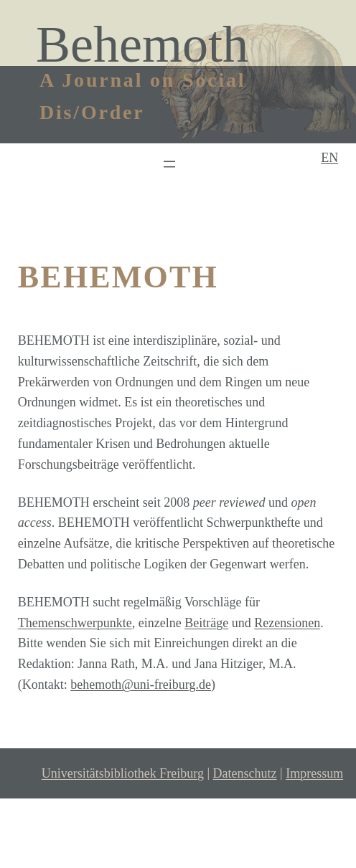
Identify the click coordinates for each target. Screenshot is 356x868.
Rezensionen (287, 623)
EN (329, 158)
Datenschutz (245, 773)
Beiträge (206, 623)
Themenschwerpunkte (75, 623)
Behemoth (142, 44)
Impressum (314, 773)
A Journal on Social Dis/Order (142, 96)
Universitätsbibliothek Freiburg (123, 773)
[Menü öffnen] (169, 164)
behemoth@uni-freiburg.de (141, 685)
